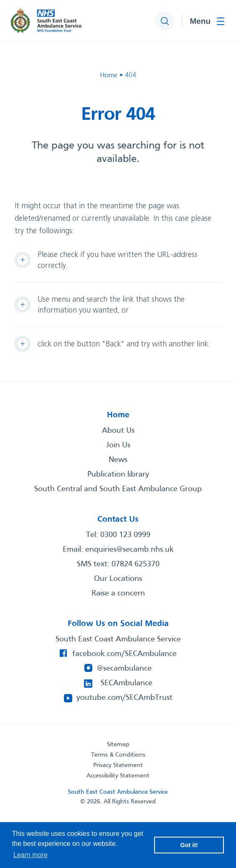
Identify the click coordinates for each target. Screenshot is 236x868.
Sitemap (118, 744)
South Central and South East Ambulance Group (118, 489)
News (118, 460)
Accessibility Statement (118, 776)
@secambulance (124, 669)
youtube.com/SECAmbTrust (124, 698)
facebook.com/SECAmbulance (124, 654)
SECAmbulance (127, 683)
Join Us (118, 445)
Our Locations (118, 579)
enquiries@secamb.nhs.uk (129, 550)
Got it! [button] (189, 845)
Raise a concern (118, 593)
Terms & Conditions (118, 755)
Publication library (118, 474)
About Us (118, 431)
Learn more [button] (30, 855)
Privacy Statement (118, 765)
